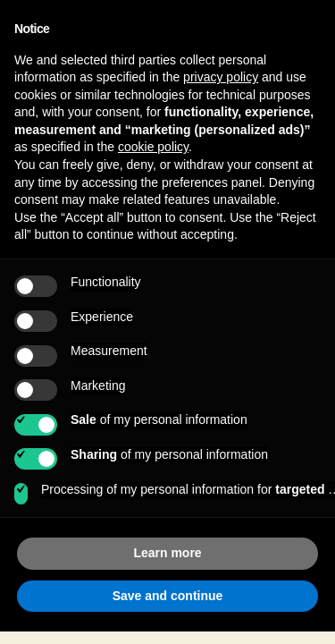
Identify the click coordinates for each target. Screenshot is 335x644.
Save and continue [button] (168, 596)
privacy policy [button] (221, 77)
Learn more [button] (167, 553)
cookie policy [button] (153, 147)
